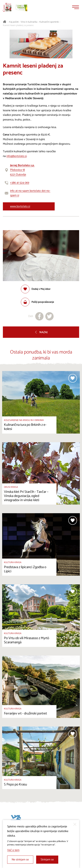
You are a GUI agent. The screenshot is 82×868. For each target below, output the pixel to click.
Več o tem (13, 850)
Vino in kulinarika (29, 22)
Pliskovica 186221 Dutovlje (22, 170)
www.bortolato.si (20, 206)
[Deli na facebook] (39, 316)
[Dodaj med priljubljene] (36, 289)
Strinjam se (47, 860)
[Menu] (76, 7)
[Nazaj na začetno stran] (7, 7)
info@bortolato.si (17, 156)
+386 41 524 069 (20, 183)
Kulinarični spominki (49, 22)
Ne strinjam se (20, 860)
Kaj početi (14, 22)
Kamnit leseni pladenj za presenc (18, 25)
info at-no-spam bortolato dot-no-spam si (30, 193)
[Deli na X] (49, 316)
